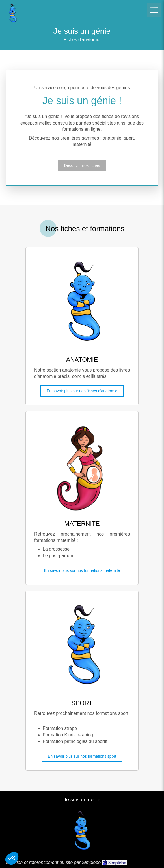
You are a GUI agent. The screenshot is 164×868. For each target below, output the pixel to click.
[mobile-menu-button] (154, 10)
